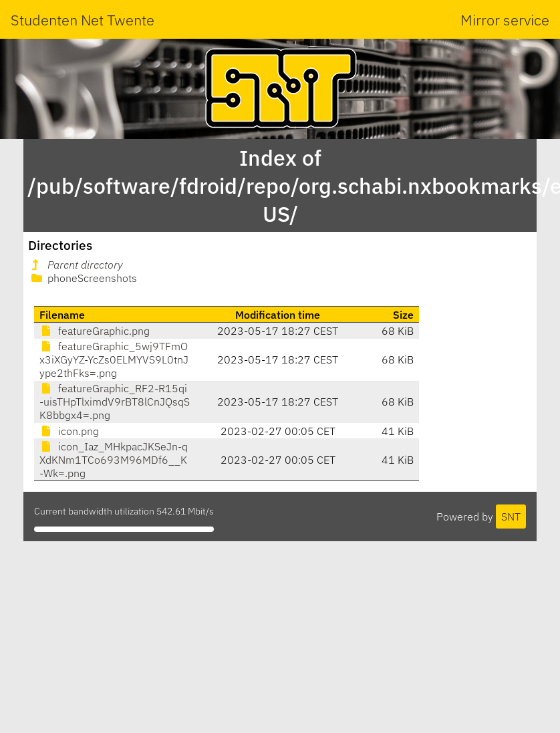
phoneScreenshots (83, 278)
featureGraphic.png (95, 331)
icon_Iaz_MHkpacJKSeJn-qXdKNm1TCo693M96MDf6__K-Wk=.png (114, 460)
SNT (511, 517)
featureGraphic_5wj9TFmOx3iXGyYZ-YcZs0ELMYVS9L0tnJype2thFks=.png (114, 359)
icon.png (69, 431)
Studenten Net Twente (83, 20)
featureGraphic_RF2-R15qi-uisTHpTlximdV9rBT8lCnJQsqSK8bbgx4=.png (115, 402)
